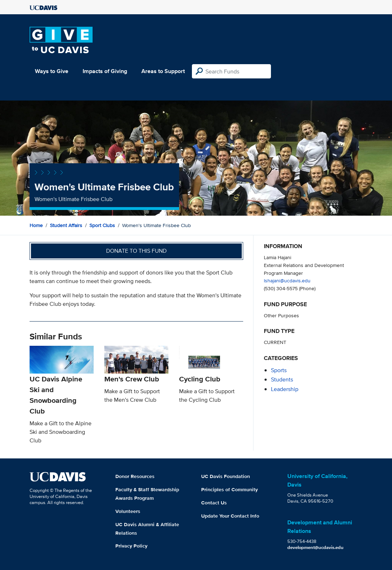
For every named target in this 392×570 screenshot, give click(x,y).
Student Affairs (66, 225)
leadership (285, 389)
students (282, 379)
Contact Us (214, 503)
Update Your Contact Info (230, 516)
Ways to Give (52, 71)
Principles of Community (229, 489)
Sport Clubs (102, 225)
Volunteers (128, 511)
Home (36, 225)
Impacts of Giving (105, 71)
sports (279, 370)
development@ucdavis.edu (315, 547)
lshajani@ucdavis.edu (287, 280)
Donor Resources (135, 476)
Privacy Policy (131, 546)
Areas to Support (163, 71)
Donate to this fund (136, 251)
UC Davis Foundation (226, 476)
